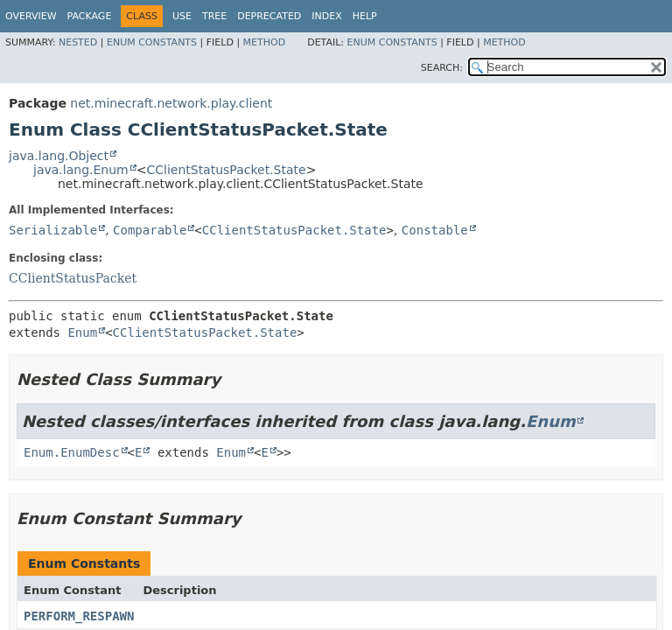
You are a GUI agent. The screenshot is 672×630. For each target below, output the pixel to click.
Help (365, 16)
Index (326, 16)
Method (265, 42)
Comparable (150, 230)
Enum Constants (152, 42)
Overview (31, 16)
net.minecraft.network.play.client (171, 103)
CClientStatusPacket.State (226, 170)
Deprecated (269, 16)
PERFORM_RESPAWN (79, 616)
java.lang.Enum (81, 170)
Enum (82, 332)
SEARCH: (442, 68)
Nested (78, 42)
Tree (214, 16)
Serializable (53, 230)
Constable (435, 230)
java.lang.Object (59, 156)
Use (182, 16)
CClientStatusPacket (73, 278)
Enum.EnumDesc (72, 452)
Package (90, 16)
